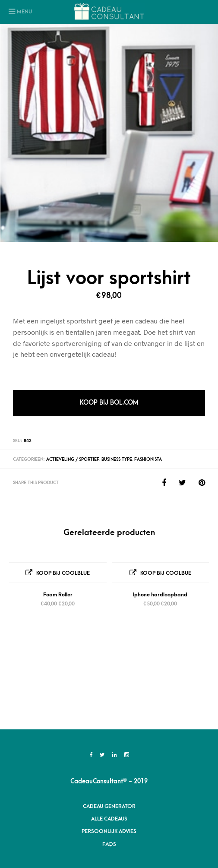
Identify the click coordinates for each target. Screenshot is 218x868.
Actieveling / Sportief (73, 459)
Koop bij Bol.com (109, 403)
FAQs (109, 756)
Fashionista (148, 459)
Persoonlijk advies (109, 743)
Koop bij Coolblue (63, 573)
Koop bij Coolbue (166, 573)
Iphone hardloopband (160, 595)
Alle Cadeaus (109, 730)
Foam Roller (58, 595)
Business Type (117, 459)
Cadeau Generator (109, 718)
